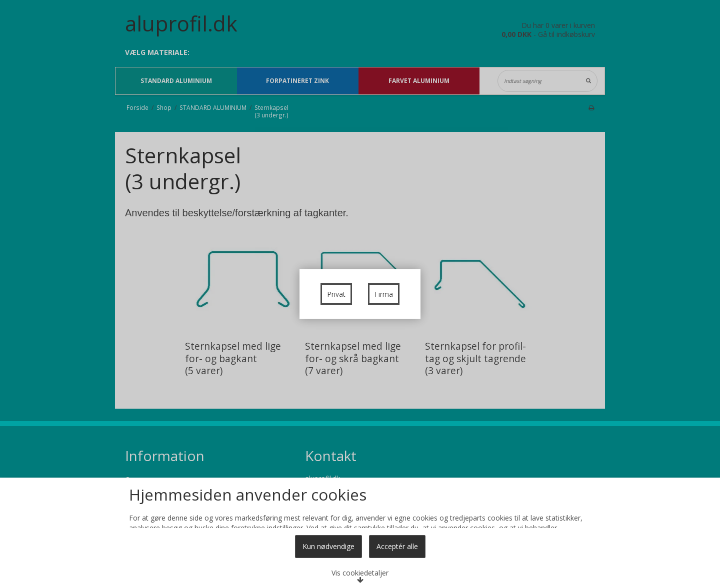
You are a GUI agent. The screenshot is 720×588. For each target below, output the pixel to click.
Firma (384, 294)
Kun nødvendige (328, 546)
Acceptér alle (397, 546)
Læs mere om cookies (178, 481)
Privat (336, 294)
